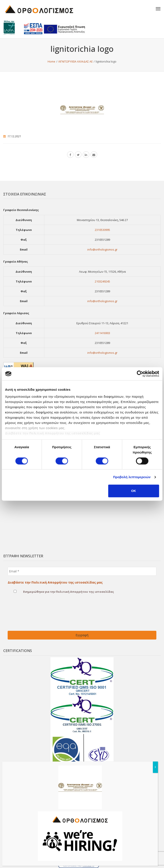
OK (134, 491)
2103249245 (102, 281)
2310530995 (102, 230)
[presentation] (26, 615)
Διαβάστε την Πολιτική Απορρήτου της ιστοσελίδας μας (53, 433)
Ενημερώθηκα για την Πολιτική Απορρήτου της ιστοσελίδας (61, 591)
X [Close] (155, 767)
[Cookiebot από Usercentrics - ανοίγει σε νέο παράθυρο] (140, 374)
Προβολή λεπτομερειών (132, 477)
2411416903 (102, 333)
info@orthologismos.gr (102, 249)
